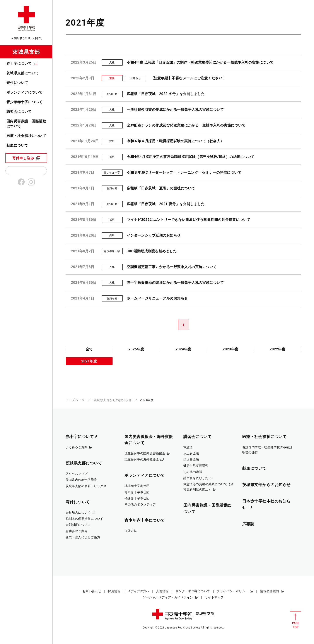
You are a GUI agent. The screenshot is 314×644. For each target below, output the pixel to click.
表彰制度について (78, 525)
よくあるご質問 (77, 447)
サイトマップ (214, 597)
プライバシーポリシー (232, 591)
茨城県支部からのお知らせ (113, 400)
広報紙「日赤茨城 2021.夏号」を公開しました (166, 204)
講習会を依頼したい (198, 478)
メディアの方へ (138, 591)
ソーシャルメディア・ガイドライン (168, 597)
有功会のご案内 (77, 531)
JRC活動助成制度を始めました (152, 251)
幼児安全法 (191, 459)
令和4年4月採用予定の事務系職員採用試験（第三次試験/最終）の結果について (191, 157)
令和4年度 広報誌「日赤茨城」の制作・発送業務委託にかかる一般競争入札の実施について (200, 62)
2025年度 (136, 349)
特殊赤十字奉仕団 (137, 498)
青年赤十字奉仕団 (137, 492)
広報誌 (248, 524)
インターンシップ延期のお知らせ (154, 235)
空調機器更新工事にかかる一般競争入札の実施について (172, 267)
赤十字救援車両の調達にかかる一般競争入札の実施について (175, 283)
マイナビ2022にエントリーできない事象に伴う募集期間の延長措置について (189, 220)
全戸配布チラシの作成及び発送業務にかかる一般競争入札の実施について (186, 125)
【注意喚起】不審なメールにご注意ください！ (188, 78)
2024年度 (183, 349)
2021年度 (89, 361)
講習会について (19, 112)
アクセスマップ (77, 474)
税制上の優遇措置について (84, 519)
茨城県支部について (23, 73)
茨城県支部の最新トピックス (86, 486)
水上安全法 (191, 453)
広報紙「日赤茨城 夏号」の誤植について (161, 188)
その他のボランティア (140, 504)
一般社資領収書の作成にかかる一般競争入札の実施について (175, 110)
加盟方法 (131, 531)
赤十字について (19, 63)
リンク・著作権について (193, 591)
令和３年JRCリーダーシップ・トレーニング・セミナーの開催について (184, 172)
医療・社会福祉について (26, 136)
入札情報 (162, 591)
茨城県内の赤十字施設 (81, 480)
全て (89, 349)
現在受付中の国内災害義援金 (145, 453)
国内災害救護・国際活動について (26, 124)
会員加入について (78, 512)
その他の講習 (193, 472)
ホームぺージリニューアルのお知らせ (157, 298)
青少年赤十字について (25, 102)
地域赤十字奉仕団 (137, 486)
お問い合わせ (92, 591)
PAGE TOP (295, 620)
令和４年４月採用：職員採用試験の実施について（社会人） (175, 141)
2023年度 (230, 349)
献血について (17, 145)
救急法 (188, 447)
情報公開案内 (270, 591)
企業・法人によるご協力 (83, 537)
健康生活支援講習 (196, 466)
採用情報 (114, 591)
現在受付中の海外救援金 (142, 459)
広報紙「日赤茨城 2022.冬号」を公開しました (166, 94)
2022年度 (278, 349)
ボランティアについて (25, 92)
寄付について (17, 83)
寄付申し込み (23, 158)
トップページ (75, 400)
